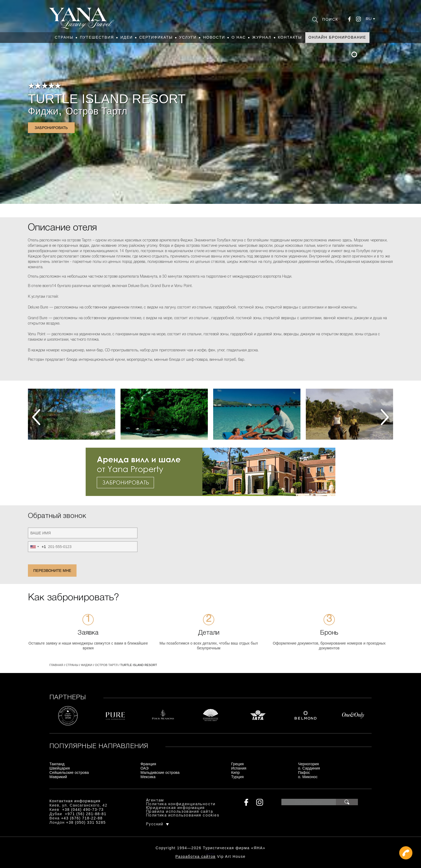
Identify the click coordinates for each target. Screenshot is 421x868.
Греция (237, 764)
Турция (237, 777)
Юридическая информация (175, 808)
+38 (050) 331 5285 (86, 822)
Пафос (304, 773)
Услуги (188, 37)
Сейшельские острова (69, 773)
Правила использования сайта (180, 812)
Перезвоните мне (52, 571)
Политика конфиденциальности (181, 804)
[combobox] (37, 547)
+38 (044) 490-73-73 (83, 810)
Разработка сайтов (195, 856)
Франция (148, 764)
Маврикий (58, 777)
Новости (214, 37)
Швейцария (60, 768)
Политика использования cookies (183, 816)
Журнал (262, 37)
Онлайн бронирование (337, 37)
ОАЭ (144, 768)
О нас (239, 37)
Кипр (235, 773)
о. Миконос (308, 777)
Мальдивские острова (160, 773)
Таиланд (57, 764)
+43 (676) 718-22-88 (82, 818)
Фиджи (43, 111)
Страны (64, 37)
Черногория (309, 764)
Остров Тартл (96, 111)
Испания (239, 768)
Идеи (126, 37)
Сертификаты (156, 37)
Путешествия (97, 37)
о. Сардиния (309, 768)
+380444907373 (211, 853)
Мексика (148, 777)
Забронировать (51, 128)
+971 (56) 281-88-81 (86, 814)
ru (369, 19)
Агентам (155, 801)
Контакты (290, 37)
